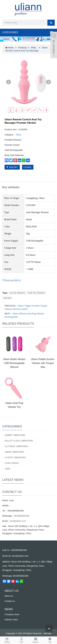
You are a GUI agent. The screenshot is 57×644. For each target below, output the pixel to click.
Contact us (10, 601)
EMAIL (28, 167)
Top (50, 640)
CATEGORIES (10, 32)
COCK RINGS (12, 463)
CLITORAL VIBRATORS (16, 446)
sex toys (7, 298)
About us (9, 596)
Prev (9, 82)
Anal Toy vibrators (36, 293)
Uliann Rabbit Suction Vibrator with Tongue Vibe (43, 363)
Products (23, 48)
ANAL (34, 48)
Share (7, 640)
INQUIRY (12, 167)
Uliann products (12, 280)
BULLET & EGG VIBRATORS (19, 441)
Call (21, 640)
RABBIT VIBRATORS (15, 435)
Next (48, 82)
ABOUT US (12, 591)
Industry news (11, 620)
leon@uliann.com (18, 521)
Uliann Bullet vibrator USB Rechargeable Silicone (14, 363)
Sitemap (47, 633)
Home (11, 48)
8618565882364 (22, 516)
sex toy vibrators (17, 293)
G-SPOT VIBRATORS (15, 457)
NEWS (9, 609)
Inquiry (36, 640)
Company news (12, 614)
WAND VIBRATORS (15, 452)
